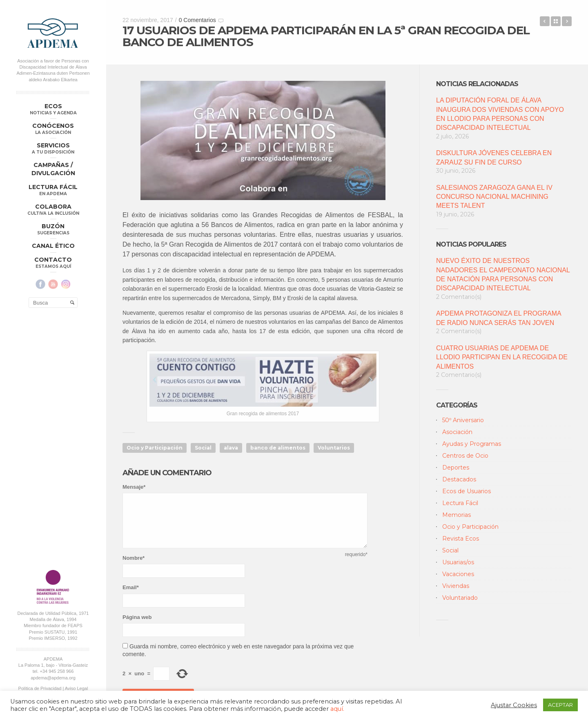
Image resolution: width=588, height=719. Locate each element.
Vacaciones (458, 574)
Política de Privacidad (40, 437)
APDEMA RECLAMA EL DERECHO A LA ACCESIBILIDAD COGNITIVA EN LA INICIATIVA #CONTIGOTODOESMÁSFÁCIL (545, 21)
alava (231, 448)
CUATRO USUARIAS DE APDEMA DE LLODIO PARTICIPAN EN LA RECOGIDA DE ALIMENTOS (502, 357)
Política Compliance (53, 443)
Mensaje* (134, 487)
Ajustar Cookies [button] (514, 705)
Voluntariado (460, 598)
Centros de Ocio (465, 456)
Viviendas (456, 586)
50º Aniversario (463, 420)
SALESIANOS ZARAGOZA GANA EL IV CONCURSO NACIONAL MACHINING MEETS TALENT (494, 197)
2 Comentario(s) (459, 297)
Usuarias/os (458, 562)
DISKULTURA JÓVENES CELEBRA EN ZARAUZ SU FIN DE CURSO (494, 157)
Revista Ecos (461, 539)
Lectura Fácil (460, 503)
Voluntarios (334, 448)
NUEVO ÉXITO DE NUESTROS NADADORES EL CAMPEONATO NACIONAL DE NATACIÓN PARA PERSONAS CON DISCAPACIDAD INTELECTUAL (503, 274)
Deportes (456, 467)
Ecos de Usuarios (467, 491)
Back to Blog (556, 21)
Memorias (457, 515)
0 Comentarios (197, 20)
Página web (137, 617)
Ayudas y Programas (472, 444)
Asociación (457, 432)
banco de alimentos (278, 448)
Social (203, 448)
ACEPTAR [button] (560, 705)
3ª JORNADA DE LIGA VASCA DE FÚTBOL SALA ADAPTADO (567, 21)
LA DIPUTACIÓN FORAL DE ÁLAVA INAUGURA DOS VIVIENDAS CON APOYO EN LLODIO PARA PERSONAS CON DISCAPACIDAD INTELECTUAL (500, 114)
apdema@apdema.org (53, 426)
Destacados (459, 479)
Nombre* (134, 558)
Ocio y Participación (155, 448)
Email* (131, 587)
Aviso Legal (77, 437)
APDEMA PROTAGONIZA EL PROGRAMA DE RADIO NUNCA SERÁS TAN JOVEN (499, 318)
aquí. (337, 709)
